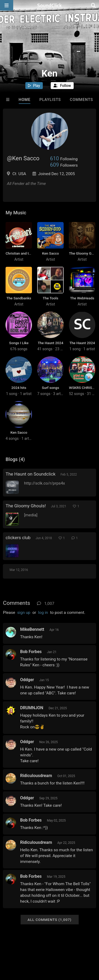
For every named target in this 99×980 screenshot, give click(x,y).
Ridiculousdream (36, 776)
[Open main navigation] (7, 5)
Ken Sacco (50, 253)
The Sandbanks (19, 298)
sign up (24, 613)
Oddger (27, 680)
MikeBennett (32, 629)
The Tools (51, 298)
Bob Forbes (31, 652)
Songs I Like (19, 343)
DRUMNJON (32, 708)
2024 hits (19, 388)
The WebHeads (82, 298)
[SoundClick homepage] (50, 5)
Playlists (50, 100)
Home (25, 100)
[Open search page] (94, 5)
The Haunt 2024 (51, 343)
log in (43, 613)
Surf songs (51, 388)
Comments (82, 100)
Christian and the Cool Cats (27, 253)
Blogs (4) (15, 459)
